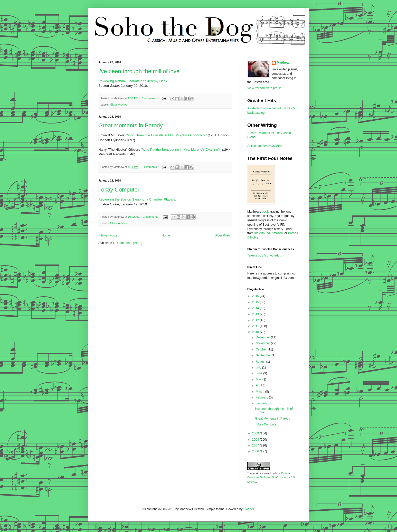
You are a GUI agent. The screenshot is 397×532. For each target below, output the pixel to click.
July (259, 367)
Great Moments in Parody (131, 125)
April (259, 385)
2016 (256, 296)
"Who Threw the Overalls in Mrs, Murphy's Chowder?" (166, 135)
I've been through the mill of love (139, 71)
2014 (256, 308)
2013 (256, 314)
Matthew (283, 63)
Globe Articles (119, 104)
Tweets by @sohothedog (264, 255)
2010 (256, 332)
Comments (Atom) (130, 243)
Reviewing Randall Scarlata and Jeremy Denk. (133, 81)
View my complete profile (264, 88)
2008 (256, 440)
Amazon (277, 233)
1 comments (151, 217)
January (262, 403)
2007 (256, 445)
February (262, 397)
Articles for (265, 146)
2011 (256, 326)
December (263, 337)
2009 (256, 433)
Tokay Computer (119, 190)
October (262, 349)
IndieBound (262, 233)
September (264, 355)
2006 (256, 451)
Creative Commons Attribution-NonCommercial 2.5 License (271, 478)
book (265, 212)
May (259, 379)
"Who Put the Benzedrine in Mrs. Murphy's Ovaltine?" (181, 150)
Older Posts (223, 235)
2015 (256, 302)
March (261, 392)
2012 (256, 320)
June (259, 373)
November (263, 343)
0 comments (149, 98)
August (261, 362)
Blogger (249, 509)
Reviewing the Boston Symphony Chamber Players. (137, 199)
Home (166, 235)
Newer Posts (108, 235)
